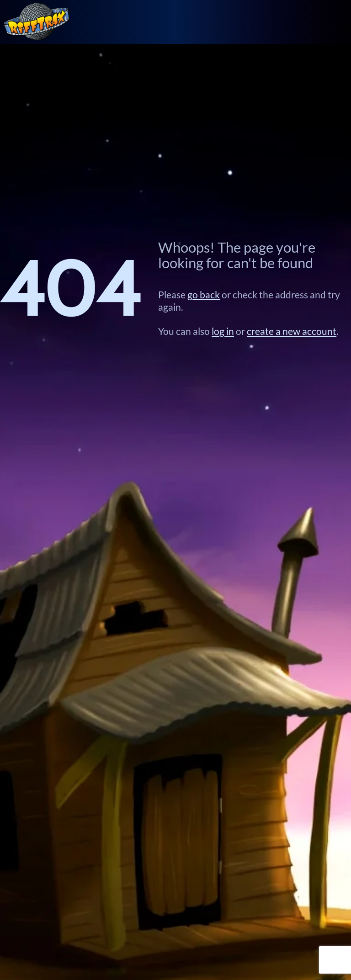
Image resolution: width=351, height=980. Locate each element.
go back (204, 295)
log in (223, 331)
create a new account (292, 331)
